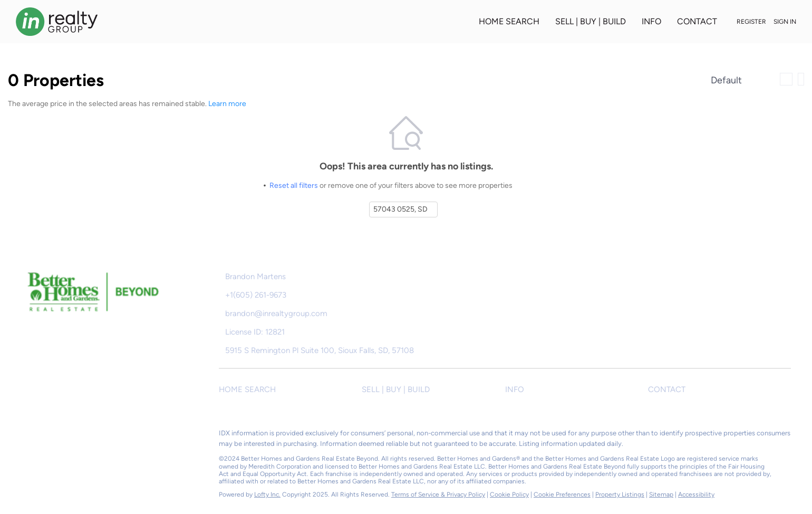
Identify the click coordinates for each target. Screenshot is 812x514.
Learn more (227, 104)
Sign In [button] (785, 22)
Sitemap (661, 494)
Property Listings (620, 494)
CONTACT (697, 21)
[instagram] (71, 436)
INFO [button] (651, 21)
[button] (290, 389)
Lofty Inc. (267, 494)
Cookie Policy (509, 494)
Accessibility (696, 494)
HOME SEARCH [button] (509, 21)
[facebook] (29, 436)
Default (726, 80)
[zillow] (50, 436)
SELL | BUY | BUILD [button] (591, 21)
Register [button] (751, 22)
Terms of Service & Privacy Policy (438, 494)
